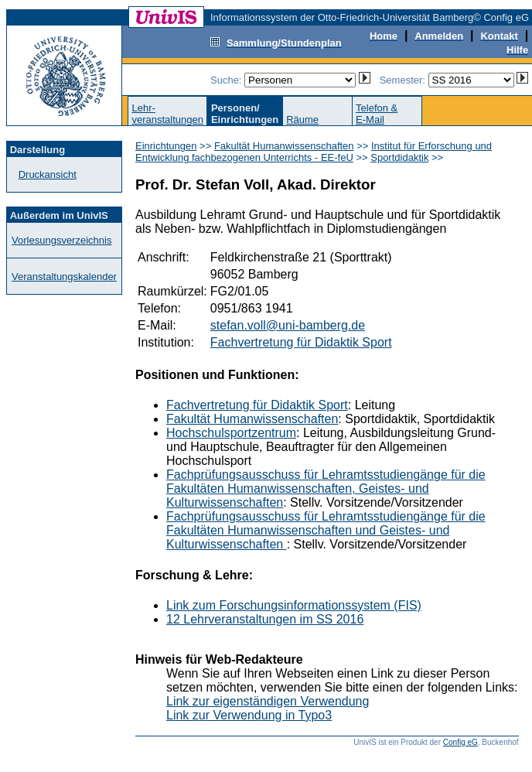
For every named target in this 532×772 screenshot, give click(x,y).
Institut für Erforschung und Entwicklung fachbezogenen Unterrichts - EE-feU (314, 152)
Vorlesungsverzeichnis (61, 240)
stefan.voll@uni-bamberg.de (288, 325)
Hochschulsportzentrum (231, 433)
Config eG (460, 742)
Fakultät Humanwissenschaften (284, 146)
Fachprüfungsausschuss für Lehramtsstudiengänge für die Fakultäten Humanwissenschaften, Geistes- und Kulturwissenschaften (326, 488)
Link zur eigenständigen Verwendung (268, 701)
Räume (302, 120)
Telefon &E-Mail (377, 114)
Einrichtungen (166, 146)
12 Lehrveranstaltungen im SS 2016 (265, 619)
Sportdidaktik (399, 157)
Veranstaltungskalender (64, 277)
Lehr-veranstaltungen (167, 114)
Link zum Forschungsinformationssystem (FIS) (294, 605)
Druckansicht (48, 174)
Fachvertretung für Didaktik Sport (301, 342)
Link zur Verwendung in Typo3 (249, 715)
